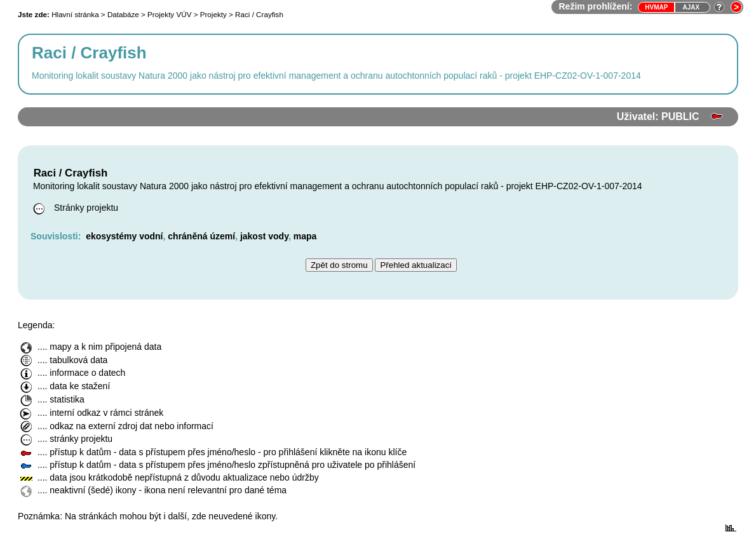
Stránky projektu (74, 208)
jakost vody (264, 236)
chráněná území (201, 236)
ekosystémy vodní (124, 236)
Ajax (691, 7)
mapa (305, 236)
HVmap (656, 7)
